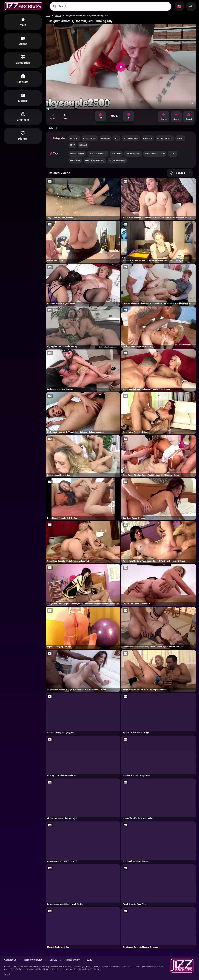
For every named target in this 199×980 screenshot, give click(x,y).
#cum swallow (117, 160)
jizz (117, 138)
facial (180, 138)
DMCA (53, 960)
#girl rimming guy (95, 160)
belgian (74, 138)
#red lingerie (133, 154)
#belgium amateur (155, 154)
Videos (58, 16)
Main (48, 16)
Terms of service (33, 960)
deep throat (90, 138)
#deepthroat (77, 154)
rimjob (83, 145)
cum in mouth (165, 138)
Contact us (10, 960)
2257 (90, 960)
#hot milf (75, 160)
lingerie (106, 138)
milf (72, 145)
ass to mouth (131, 138)
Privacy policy (72, 960)
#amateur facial (98, 154)
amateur (148, 138)
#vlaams (116, 154)
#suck (173, 154)
